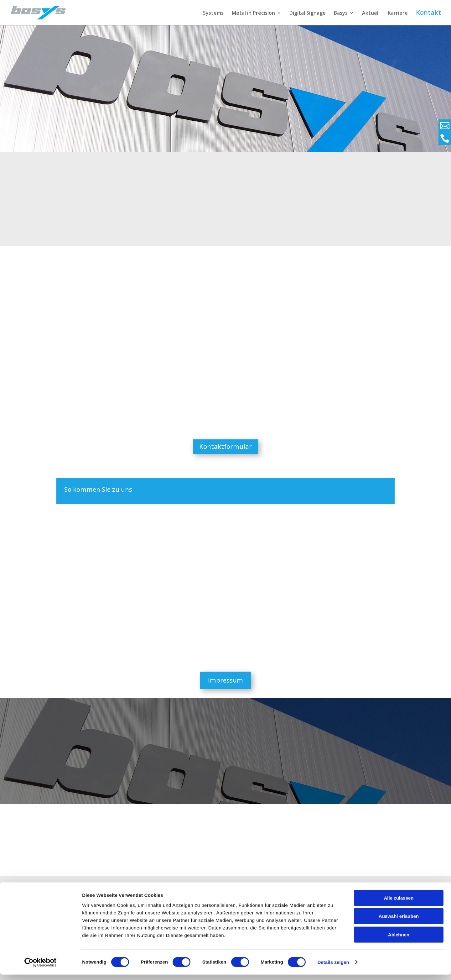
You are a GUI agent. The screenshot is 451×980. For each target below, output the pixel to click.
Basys (341, 13)
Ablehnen (399, 940)
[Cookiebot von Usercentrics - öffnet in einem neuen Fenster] (41, 968)
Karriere (398, 13)
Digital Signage (308, 13)
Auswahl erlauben (399, 922)
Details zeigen (333, 968)
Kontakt (428, 13)
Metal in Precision (253, 13)
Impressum (225, 680)
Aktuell (371, 13)
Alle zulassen (399, 903)
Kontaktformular (225, 446)
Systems (213, 13)
